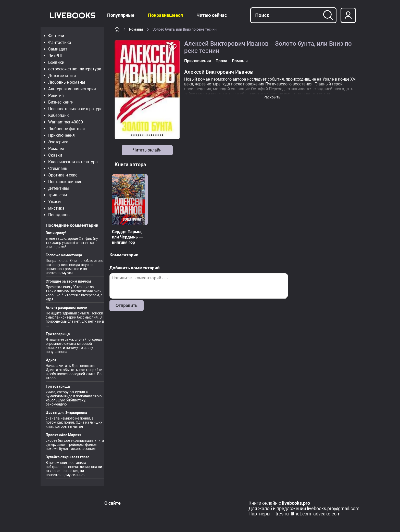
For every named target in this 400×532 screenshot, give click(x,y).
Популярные (121, 15)
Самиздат (58, 49)
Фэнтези (56, 36)
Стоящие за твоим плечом (68, 281)
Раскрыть (272, 97)
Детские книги (62, 76)
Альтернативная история (72, 89)
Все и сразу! (56, 233)
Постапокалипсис (65, 182)
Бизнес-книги (61, 102)
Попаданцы (59, 215)
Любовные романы (67, 82)
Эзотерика (58, 142)
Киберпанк (59, 115)
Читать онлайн (147, 150)
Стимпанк (58, 168)
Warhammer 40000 (66, 122)
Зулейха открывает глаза (68, 457)
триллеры (58, 195)
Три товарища (58, 334)
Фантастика (60, 42)
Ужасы (55, 202)
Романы (56, 149)
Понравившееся (165, 15)
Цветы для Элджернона (66, 413)
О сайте (112, 503)
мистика (56, 208)
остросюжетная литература (75, 69)
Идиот (51, 360)
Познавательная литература (75, 109)
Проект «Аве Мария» (64, 435)
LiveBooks (72, 15)
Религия (56, 96)
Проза (221, 61)
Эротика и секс (63, 175)
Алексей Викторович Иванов (218, 72)
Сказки (55, 155)
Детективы (59, 188)
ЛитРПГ (56, 56)
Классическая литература (73, 162)
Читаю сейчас (212, 15)
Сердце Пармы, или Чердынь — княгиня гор (127, 237)
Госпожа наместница (64, 255)
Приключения (61, 135)
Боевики (56, 62)
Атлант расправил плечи (66, 308)
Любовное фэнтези (66, 129)
